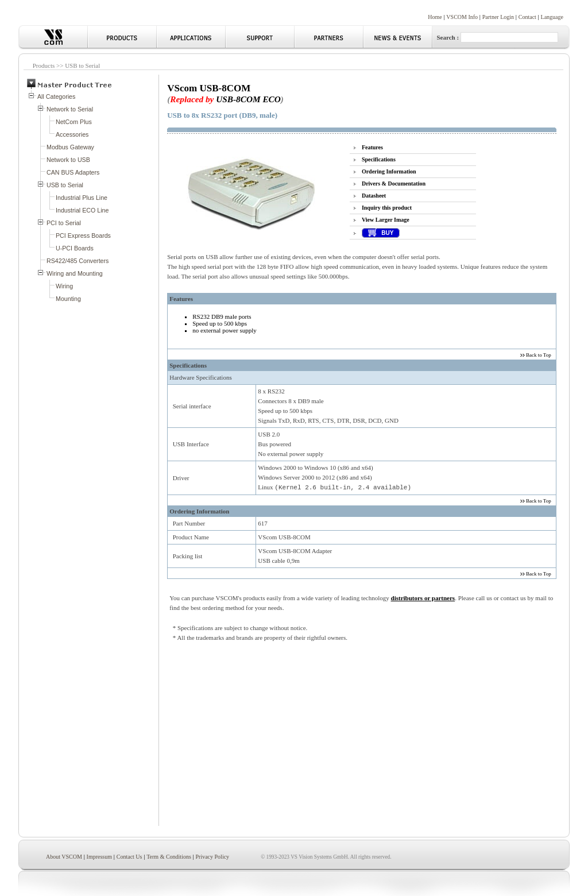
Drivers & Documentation (394, 184)
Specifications (379, 159)
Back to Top (538, 355)
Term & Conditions (169, 857)
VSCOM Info (462, 17)
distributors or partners (423, 598)
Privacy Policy (213, 857)
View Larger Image (386, 220)
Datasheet (374, 196)
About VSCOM (64, 857)
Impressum (99, 857)
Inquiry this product (387, 208)
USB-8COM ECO (248, 99)
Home (435, 17)
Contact (527, 17)
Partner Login (498, 17)
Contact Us (129, 857)
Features (372, 147)
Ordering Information (389, 171)
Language (552, 17)
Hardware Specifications (200, 377)
